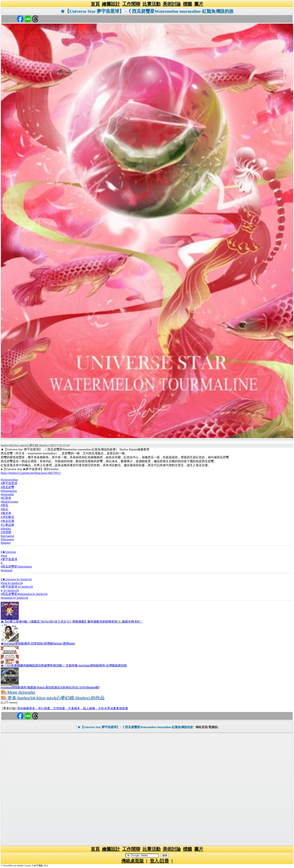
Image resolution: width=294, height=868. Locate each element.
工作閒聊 (131, 4)
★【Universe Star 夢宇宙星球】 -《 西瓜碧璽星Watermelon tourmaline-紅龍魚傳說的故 (147, 11)
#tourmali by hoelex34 (14, 598)
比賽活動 (151, 4)
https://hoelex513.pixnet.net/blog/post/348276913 (31, 473)
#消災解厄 (7, 517)
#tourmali (7, 570)
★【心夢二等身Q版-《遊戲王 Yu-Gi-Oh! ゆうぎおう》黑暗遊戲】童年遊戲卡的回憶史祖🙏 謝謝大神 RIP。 (72, 622)
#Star (4, 556)
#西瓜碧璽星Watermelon (16, 567)
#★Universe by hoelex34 (16, 579)
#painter (6, 543)
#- (2, 563)
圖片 (199, 4)
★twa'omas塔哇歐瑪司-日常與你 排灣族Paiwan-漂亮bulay (38, 644)
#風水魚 (6, 513)
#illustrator (7, 539)
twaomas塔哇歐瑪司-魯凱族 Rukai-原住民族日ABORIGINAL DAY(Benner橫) (50, 687)
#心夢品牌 (7, 525)
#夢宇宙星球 (9, 483)
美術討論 (172, 4)
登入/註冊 (159, 861)
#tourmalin (7, 494)
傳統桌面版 (133, 861)
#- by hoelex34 (10, 590)
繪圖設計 (111, 4)
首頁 (95, 4)
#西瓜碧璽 (7, 487)
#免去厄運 (7, 521)
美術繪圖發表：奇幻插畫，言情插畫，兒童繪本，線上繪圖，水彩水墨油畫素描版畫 (73, 708)
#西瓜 (4, 505)
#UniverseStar (9, 480)
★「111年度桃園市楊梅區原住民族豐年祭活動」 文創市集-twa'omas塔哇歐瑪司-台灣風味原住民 (64, 666)
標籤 (187, 4)
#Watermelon (9, 491)
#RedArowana (9, 502)
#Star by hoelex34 (12, 583)
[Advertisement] (147, 789)
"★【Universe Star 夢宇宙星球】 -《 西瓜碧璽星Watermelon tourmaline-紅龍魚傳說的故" (135, 727)
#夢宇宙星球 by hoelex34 (17, 587)
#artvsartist (7, 536)
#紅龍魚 (6, 498)
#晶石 (4, 509)
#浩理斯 (6, 532)
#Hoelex (6, 529)
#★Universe (8, 552)
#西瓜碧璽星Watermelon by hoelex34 (24, 594)
